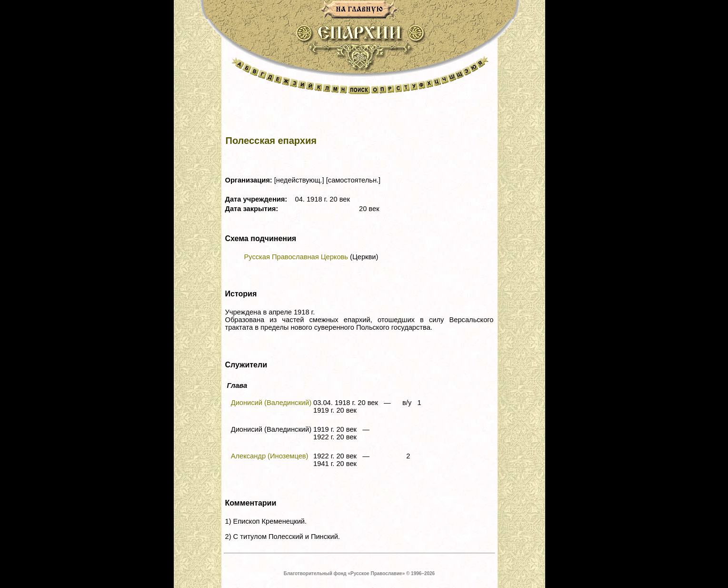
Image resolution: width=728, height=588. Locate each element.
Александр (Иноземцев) (270, 456)
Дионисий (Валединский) (271, 403)
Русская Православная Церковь (296, 257)
